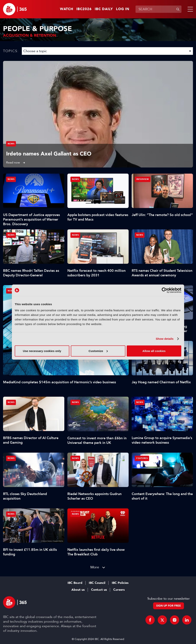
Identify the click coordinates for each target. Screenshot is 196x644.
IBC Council (97, 583)
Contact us (99, 590)
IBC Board (75, 583)
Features (142, 458)
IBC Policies (120, 583)
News (11, 144)
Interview (143, 179)
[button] (189, 9)
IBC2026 (84, 9)
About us (78, 590)
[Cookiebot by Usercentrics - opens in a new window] (165, 290)
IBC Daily (104, 9)
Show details (165, 339)
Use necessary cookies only (42, 351)
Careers (119, 590)
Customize (98, 351)
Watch (67, 9)
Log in (123, 9)
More (95, 567)
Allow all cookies (154, 351)
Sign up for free (169, 606)
